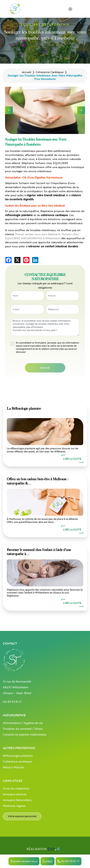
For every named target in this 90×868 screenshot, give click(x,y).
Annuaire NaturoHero (17, 800)
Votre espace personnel (22, 816)
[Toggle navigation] (70, 9)
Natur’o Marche (13, 767)
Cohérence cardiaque (17, 761)
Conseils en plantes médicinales (25, 734)
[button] (81, 110)
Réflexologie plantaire (18, 756)
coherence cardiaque (50, 72)
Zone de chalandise (16, 788)
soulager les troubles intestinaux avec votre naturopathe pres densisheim (45, 77)
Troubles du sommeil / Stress (23, 729)
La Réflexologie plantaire (24, 408)
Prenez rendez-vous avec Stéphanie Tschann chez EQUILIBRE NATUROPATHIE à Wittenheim (42, 236)
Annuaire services (15, 794)
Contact (48, 861)
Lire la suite (72, 459)
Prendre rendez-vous (24, 861)
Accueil (27, 72)
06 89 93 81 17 (12, 702)
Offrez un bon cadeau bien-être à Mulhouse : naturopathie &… (38, 481)
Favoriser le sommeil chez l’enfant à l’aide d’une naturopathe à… (39, 552)
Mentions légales (14, 806)
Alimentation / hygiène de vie (23, 723)
